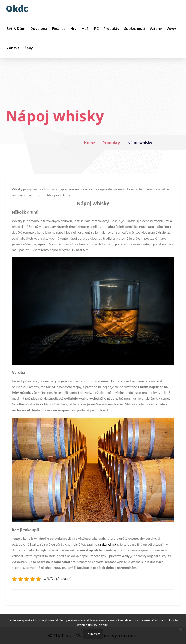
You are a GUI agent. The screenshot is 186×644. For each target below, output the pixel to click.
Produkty (111, 28)
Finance (59, 28)
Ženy (29, 48)
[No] (180, 629)
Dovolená (39, 28)
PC (96, 28)
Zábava (13, 48)
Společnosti (135, 28)
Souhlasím (93, 634)
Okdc (17, 9)
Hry (74, 28)
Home (90, 143)
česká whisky (108, 544)
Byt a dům (16, 28)
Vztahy (156, 28)
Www (171, 28)
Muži (85, 28)
